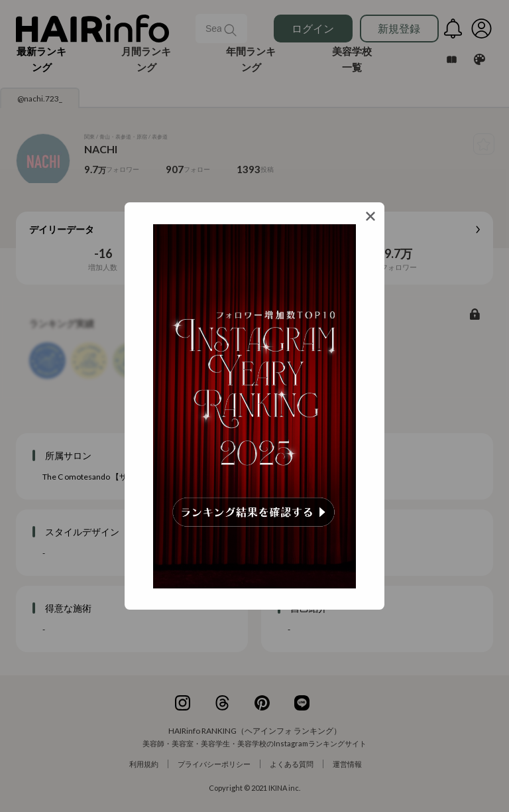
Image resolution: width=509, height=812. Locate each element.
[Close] (370, 216)
